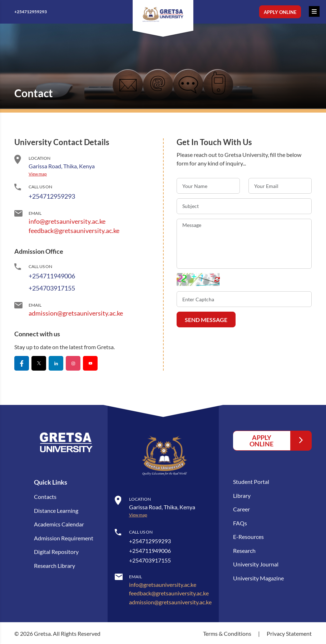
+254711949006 (52, 276)
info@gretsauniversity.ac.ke (67, 221)
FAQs (240, 522)
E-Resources (248, 536)
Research (244, 549)
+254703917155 (52, 288)
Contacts (45, 497)
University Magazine (258, 577)
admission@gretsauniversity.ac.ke (76, 313)
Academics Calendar (59, 524)
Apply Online (280, 12)
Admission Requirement (64, 537)
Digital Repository (56, 551)
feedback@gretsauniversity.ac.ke (74, 231)
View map (38, 174)
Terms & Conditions (228, 632)
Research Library (55, 564)
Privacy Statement (289, 632)
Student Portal (251, 482)
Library (242, 495)
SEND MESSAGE (206, 320)
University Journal (256, 563)
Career (241, 509)
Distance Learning (56, 510)
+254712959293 (35, 12)
